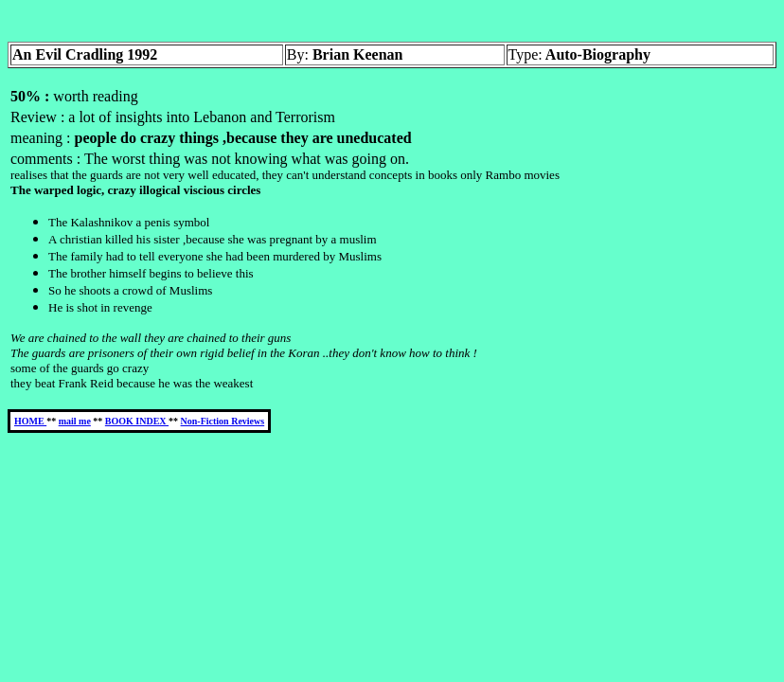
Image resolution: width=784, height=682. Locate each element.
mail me (75, 421)
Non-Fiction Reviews (223, 421)
